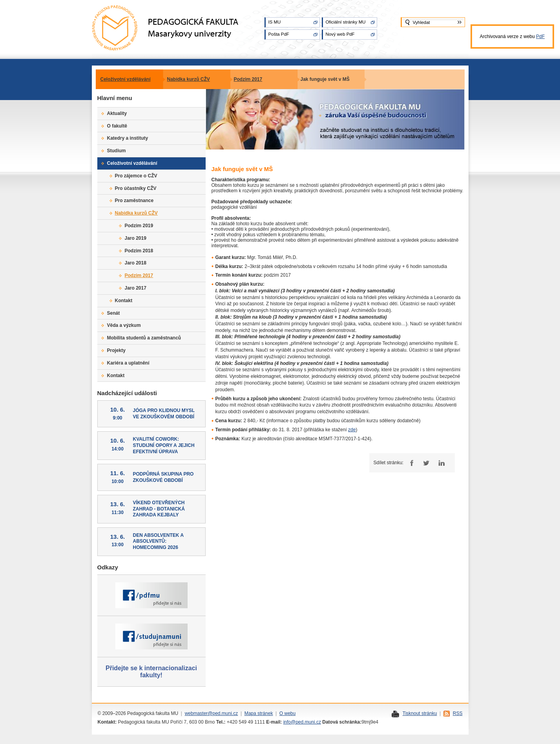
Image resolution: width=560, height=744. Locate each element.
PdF (540, 36)
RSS (458, 713)
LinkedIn (441, 463)
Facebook (411, 463)
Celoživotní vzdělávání (126, 79)
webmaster (196, 713)
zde (352, 430)
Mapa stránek (259, 713)
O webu (287, 713)
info (287, 722)
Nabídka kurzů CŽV (189, 79)
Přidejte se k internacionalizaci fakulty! (151, 672)
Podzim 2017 (248, 79)
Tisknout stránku (420, 713)
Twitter (426, 463)
